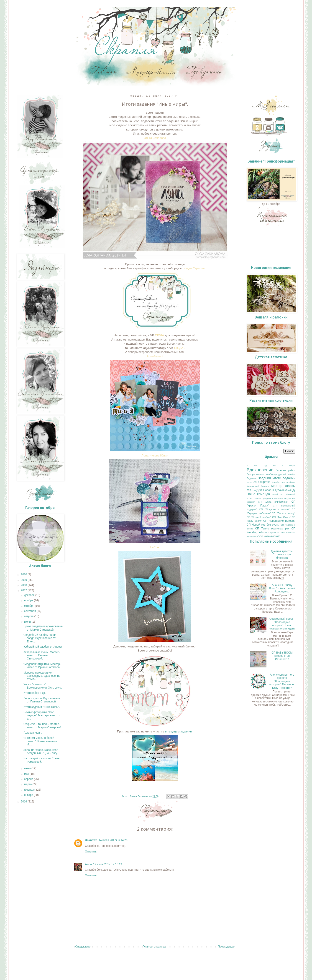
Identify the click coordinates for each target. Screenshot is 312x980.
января (29, 795)
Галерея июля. (33, 733)
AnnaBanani (155, 356)
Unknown (91, 840)
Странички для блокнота (282, 533)
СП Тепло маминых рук (272, 529)
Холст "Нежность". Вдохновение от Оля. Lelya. (43, 686)
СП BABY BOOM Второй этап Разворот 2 (282, 656)
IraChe (154, 547)
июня (28, 768)
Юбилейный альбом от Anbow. (43, 647)
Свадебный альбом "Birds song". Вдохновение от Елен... (40, 638)
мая (27, 774)
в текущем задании (179, 731)
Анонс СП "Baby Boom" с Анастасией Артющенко (282, 588)
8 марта (289, 465)
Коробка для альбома (284, 482)
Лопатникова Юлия (155, 455)
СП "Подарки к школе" (274, 509)
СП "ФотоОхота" (281, 517)
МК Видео (254, 490)
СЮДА (159, 335)
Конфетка (264, 482)
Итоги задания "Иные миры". (42, 707)
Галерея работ (286, 470)
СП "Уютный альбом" (259, 517)
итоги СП (252, 482)
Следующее (83, 947)
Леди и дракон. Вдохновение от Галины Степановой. (42, 700)
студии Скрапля (194, 268)
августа (29, 616)
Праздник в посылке (272, 498)
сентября (30, 611)
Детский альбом (287, 474)
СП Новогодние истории (279, 521)
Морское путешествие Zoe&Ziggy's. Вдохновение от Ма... (42, 676)
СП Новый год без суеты (263, 525)
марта (28, 784)
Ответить (91, 852)
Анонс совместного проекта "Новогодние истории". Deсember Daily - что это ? (282, 681)
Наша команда (258, 494)
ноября (29, 600)
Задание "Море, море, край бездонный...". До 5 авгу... (41, 752)
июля (28, 622)
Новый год (277, 494)
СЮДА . (179, 348)
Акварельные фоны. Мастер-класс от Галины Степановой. (42, 655)
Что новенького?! (269, 536)
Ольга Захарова (155, 138)
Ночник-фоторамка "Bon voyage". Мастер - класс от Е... (42, 716)
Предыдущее (226, 947)
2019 (24, 580)
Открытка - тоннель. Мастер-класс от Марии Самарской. (43, 726)
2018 (24, 585)
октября (29, 606)
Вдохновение (260, 470)
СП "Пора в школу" (284, 513)
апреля (29, 779)
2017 (24, 590)
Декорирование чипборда (262, 474)
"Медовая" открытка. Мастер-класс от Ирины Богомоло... (43, 666)
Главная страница (154, 947)
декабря (30, 595)
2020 (24, 574)
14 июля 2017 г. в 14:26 (113, 840)
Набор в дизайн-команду (279, 490)
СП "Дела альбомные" (273, 502)
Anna (88, 864)
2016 (24, 802)
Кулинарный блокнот (258, 486)
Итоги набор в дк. (35, 693)
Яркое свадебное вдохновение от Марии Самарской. (43, 628)
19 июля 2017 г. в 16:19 (108, 864)
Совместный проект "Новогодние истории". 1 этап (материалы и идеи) (282, 624)
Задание (252, 478)
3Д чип (270, 465)
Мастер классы (283, 486)
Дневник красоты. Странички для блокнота (282, 555)
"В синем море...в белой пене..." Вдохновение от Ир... (40, 741)
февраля (30, 790)
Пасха (257, 498)
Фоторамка (252, 536)
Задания (264, 478)
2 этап (252, 465)
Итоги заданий (284, 478)
